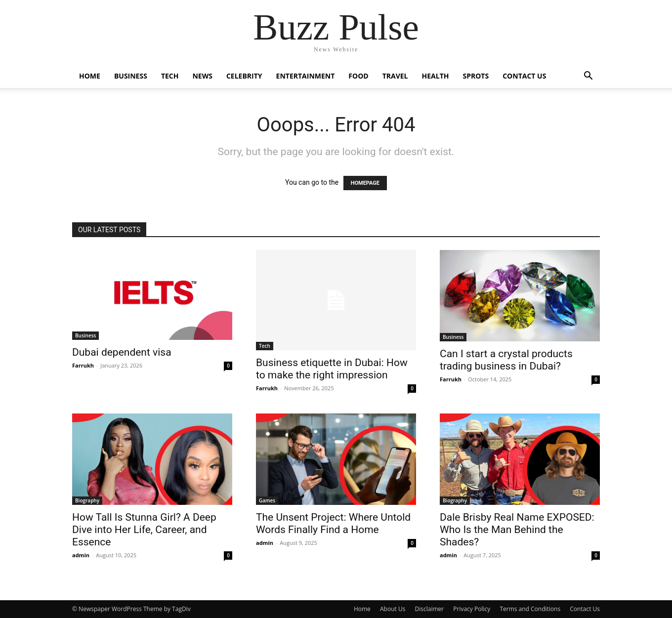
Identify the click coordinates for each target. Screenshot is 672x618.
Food (358, 76)
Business (131, 76)
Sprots (476, 76)
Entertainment (306, 76)
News (202, 76)
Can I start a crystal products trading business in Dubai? (506, 360)
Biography (87, 500)
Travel (395, 76)
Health (436, 76)
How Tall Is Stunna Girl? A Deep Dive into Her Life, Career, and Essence (144, 530)
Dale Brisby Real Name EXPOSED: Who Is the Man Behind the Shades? (517, 530)
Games (267, 500)
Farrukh (83, 365)
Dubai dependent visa (122, 352)
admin (81, 555)
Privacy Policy (472, 609)
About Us (393, 609)
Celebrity (244, 76)
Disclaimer (429, 609)
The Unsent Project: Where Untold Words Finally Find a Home (333, 523)
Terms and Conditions (530, 609)
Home (90, 76)
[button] (588, 77)
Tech (170, 76)
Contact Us (524, 76)
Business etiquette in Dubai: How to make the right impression (332, 369)
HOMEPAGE (365, 183)
